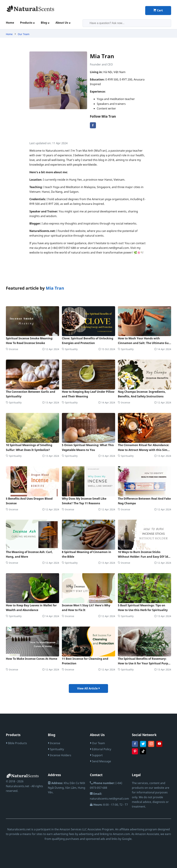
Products (27, 23)
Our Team (24, 34)
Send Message (100, 761)
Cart (158, 10)
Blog (45, 23)
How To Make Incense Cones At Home (32, 659)
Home (10, 23)
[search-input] (127, 23)
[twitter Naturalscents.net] (143, 746)
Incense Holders (60, 755)
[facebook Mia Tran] (93, 127)
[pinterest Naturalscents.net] (135, 753)
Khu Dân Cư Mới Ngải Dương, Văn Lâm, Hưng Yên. (67, 788)
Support (96, 755)
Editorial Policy (101, 749)
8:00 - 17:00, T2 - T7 (109, 805)
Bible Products (16, 743)
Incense (12, 349)
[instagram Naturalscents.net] (151, 746)
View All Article (88, 688)
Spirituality (70, 349)
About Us (63, 23)
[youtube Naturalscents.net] (159, 746)
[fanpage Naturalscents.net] (135, 746)
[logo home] (30, 8)
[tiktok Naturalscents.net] (143, 753)
